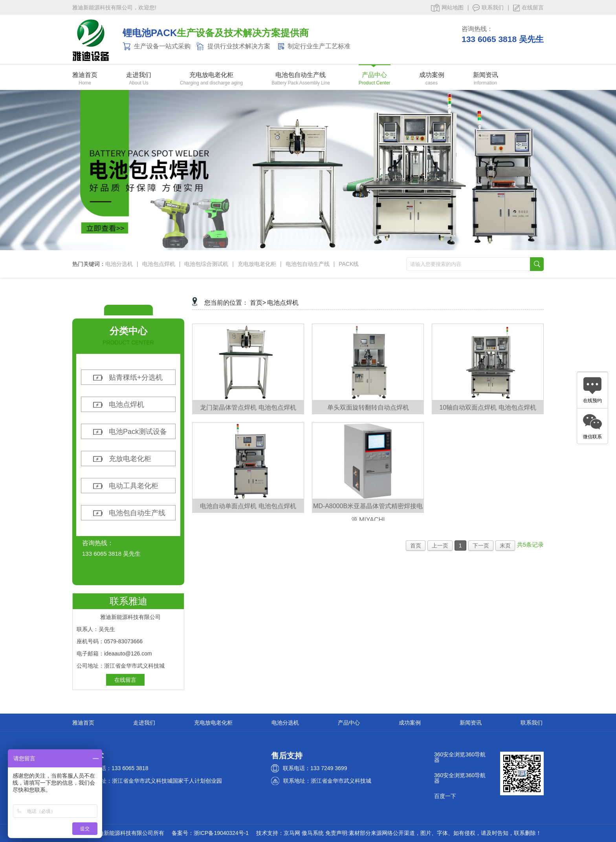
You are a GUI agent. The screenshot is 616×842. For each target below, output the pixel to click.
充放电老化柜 (130, 459)
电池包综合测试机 (206, 264)
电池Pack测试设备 (138, 432)
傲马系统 (313, 833)
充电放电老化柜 (211, 75)
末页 (505, 545)
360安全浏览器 (450, 757)
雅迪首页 (85, 75)
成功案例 (432, 75)
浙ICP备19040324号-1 (221, 833)
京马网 (292, 833)
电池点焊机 (126, 405)
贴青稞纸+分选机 (136, 377)
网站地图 (447, 8)
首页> (258, 303)
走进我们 (139, 75)
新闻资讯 (486, 75)
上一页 (440, 545)
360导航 (476, 754)
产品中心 (375, 75)
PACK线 (349, 264)
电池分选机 (119, 264)
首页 (416, 545)
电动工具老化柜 (134, 486)
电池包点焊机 (159, 264)
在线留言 (528, 8)
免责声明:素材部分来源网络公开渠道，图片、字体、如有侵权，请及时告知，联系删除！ (433, 833)
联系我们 (488, 8)
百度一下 (445, 796)
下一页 (481, 545)
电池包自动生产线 (301, 75)
